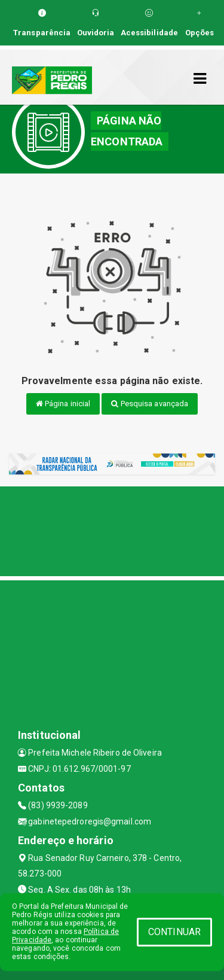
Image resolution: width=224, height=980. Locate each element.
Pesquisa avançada (150, 404)
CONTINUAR (174, 932)
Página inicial (63, 404)
